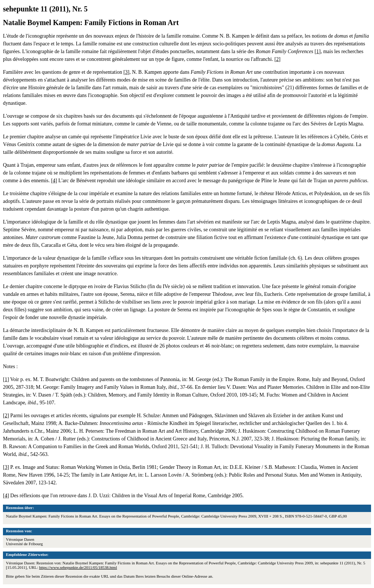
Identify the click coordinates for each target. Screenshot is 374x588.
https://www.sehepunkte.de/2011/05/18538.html (78, 567)
